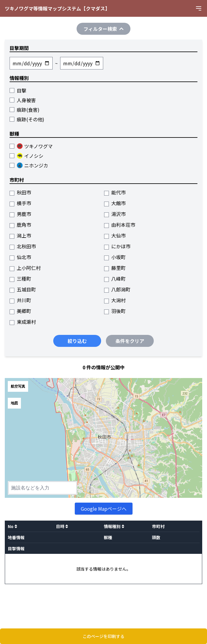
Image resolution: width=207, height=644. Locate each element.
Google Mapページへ (104, 509)
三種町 (20, 279)
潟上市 (20, 235)
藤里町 (115, 268)
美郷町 (20, 311)
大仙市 (115, 235)
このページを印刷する (103, 636)
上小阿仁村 (25, 268)
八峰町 (115, 279)
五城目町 (23, 289)
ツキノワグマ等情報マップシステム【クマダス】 (57, 8)
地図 (14, 403)
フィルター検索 (103, 29)
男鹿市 (20, 214)
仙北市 (20, 257)
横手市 (20, 203)
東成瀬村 (23, 322)
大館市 (115, 203)
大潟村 (115, 300)
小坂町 (115, 257)
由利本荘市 (120, 225)
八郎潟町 (117, 289)
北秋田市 (23, 246)
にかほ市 (117, 246)
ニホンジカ (29, 165)
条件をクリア (130, 341)
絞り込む (77, 341)
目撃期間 (19, 48)
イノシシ (26, 156)
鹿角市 (20, 225)
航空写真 (18, 386)
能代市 (115, 192)
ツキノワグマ (31, 146)
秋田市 (20, 192)
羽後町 (115, 311)
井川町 (20, 300)
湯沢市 (115, 214)
